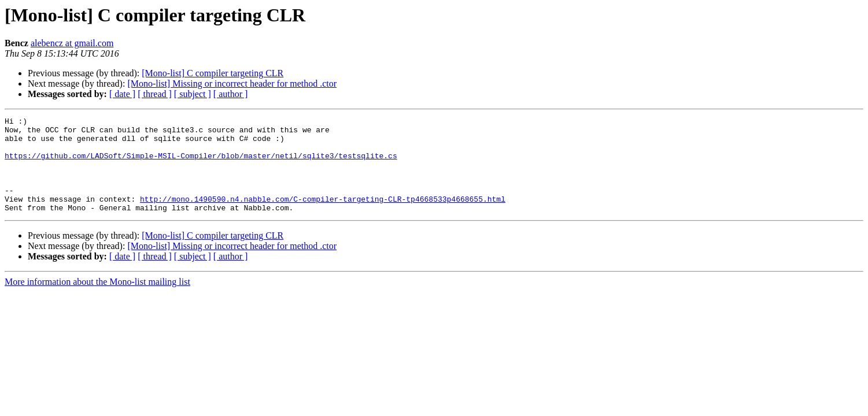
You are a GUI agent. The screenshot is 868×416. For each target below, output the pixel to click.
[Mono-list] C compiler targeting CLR (213, 73)
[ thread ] (155, 94)
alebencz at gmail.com (72, 43)
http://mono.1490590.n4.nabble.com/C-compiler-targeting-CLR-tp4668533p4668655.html (323, 216)
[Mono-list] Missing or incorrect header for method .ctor (232, 83)
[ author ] (231, 94)
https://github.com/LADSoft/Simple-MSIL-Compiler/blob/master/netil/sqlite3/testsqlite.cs (201, 164)
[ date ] (122, 94)
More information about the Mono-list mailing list (97, 301)
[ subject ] (193, 94)
